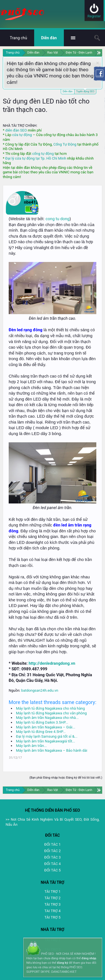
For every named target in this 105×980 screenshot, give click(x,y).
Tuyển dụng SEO (85, 91)
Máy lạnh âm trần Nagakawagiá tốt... (46, 741)
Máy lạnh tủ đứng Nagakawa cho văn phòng (51, 713)
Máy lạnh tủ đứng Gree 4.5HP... (41, 732)
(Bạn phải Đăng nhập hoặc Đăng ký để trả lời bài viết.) (66, 778)
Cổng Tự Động (65, 144)
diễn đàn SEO (16, 130)
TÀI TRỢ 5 (53, 917)
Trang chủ (18, 38)
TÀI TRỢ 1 (53, 892)
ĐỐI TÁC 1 (53, 844)
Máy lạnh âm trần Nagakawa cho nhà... (47, 718)
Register (94, 16)
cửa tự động (22, 135)
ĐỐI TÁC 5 (53, 870)
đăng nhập (89, 958)
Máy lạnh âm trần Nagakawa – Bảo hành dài (52, 750)
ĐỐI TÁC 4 (53, 864)
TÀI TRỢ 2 (53, 898)
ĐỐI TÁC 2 (53, 851)
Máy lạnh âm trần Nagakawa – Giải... (46, 727)
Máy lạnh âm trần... (31, 746)
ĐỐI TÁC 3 (53, 857)
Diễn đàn (68, 91)
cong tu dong (58, 219)
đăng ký (62, 963)
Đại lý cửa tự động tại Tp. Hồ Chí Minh (36, 158)
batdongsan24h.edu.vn (40, 690)
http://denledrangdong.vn (52, 663)
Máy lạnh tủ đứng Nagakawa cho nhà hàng (50, 708)
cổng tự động (43, 154)
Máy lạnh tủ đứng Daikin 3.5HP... (42, 722)
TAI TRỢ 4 (53, 911)
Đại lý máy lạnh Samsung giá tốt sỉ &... (47, 736)
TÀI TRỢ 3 (53, 904)
